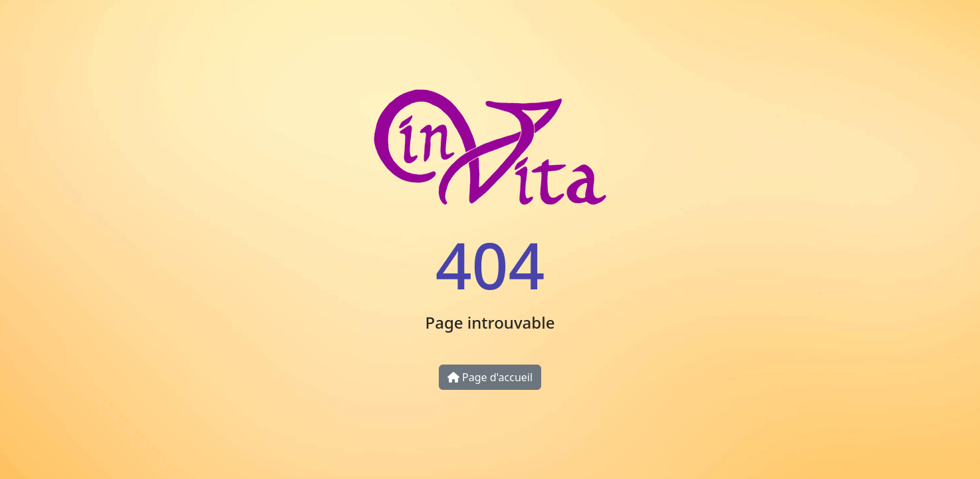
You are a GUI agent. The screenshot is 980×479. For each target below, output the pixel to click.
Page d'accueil (490, 377)
